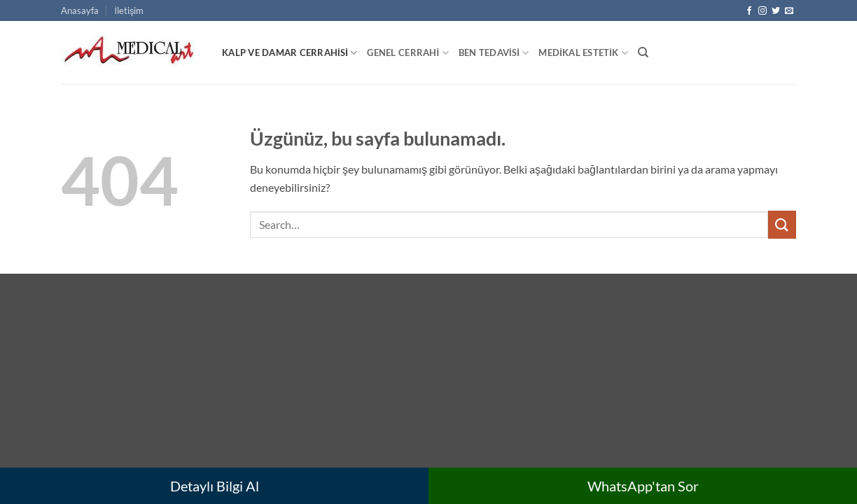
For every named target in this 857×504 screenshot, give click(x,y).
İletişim (129, 10)
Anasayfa (80, 10)
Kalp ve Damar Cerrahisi (290, 53)
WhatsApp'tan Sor (643, 486)
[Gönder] (782, 224)
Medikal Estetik (583, 53)
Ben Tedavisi (494, 53)
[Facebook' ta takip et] (749, 11)
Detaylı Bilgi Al (215, 486)
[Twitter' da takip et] (776, 11)
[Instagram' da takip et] (762, 11)
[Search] (643, 52)
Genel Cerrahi (407, 53)
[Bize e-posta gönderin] (789, 11)
